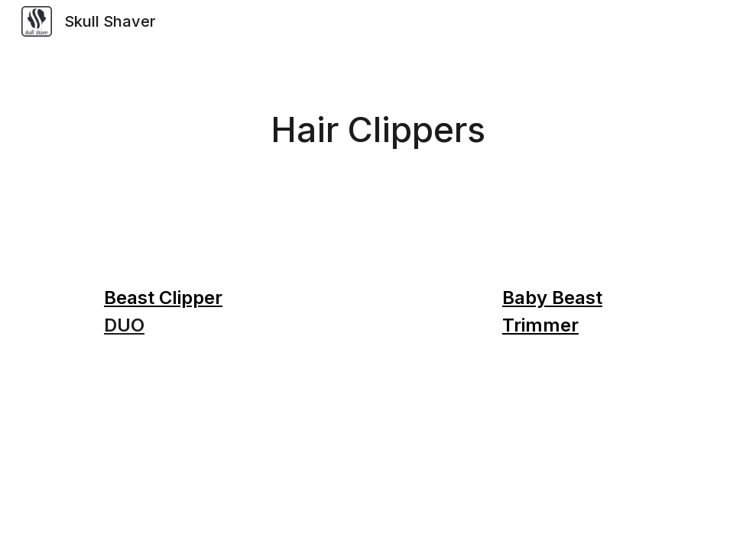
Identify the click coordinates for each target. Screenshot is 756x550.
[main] (378, 130)
